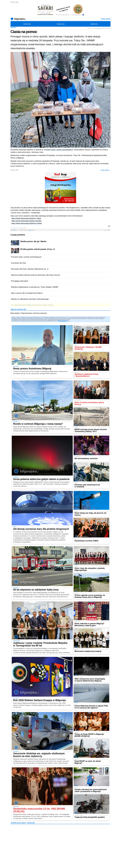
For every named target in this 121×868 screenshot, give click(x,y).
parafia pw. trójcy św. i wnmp (37, 305)
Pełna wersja (106, 19)
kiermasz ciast (20, 305)
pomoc (51, 305)
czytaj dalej (105, 170)
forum (15, 230)
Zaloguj (60, 321)
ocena (31, 230)
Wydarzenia (61, 24)
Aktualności (27, 24)
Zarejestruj (65, 321)
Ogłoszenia (94, 24)
